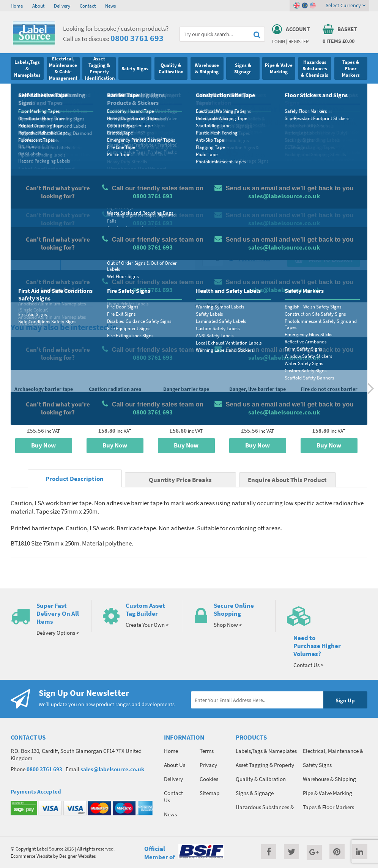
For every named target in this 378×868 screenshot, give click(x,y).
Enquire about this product (324, 274)
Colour (295, 215)
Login (279, 41)
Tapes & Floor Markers (50, 92)
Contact (88, 6)
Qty (206, 245)
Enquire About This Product (287, 480)
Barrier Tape (90, 92)
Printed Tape (120, 92)
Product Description (75, 479)
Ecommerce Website (31, 856)
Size (207, 215)
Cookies (209, 779)
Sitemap (209, 793)
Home (17, 6)
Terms (207, 751)
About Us (175, 765)
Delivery (62, 6)
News (110, 6)
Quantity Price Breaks (324, 162)
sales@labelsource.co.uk (112, 769)
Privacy (208, 765)
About (38, 6)
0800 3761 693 (137, 38)
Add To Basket (323, 259)
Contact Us (173, 797)
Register (298, 41)
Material (212, 185)
